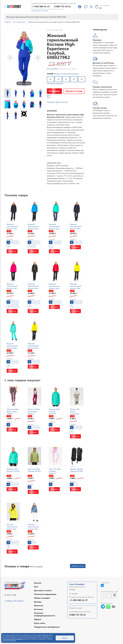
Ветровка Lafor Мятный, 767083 (13, 470)
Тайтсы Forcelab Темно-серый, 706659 (13, 411)
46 (66, 79)
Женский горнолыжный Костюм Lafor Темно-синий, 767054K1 (75, 229)
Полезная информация (45, 594)
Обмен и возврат (42, 598)
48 (74, 79)
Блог (36, 587)
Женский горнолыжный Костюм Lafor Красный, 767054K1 (54, 288)
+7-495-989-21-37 (40, 6)
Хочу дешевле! (52, 69)
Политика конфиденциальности (45, 614)
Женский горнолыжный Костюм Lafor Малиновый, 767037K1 (12, 288)
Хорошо (65, 638)
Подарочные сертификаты (47, 627)
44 (58, 79)
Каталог (38, 583)
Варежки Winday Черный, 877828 (76, 470)
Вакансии (39, 605)
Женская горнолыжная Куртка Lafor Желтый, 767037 (13, 528)
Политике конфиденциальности (13, 639)
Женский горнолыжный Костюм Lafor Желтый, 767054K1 (33, 348)
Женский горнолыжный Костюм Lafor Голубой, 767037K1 (33, 229)
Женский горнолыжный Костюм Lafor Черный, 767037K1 (12, 229)
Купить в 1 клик (74, 91)
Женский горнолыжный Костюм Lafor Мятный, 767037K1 (54, 229)
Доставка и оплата (43, 590)
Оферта (38, 619)
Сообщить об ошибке (14, 601)
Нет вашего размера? (55, 83)
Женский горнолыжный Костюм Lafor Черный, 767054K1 (33, 288)
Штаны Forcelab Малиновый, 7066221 (34, 411)
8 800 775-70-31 (62, 6)
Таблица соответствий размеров (66, 74)
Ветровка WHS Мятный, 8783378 (54, 411)
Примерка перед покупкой (57, 102)
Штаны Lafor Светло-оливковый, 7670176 (75, 413)
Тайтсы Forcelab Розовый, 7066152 (55, 471)
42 (50, 79)
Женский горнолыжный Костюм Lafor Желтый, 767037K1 (75, 288)
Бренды (38, 602)
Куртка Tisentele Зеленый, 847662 (34, 470)
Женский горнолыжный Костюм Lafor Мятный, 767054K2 (12, 348)
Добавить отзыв (78, 566)
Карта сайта (40, 623)
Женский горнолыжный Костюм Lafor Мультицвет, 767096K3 (33, 529)
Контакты (39, 609)
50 (82, 79)
